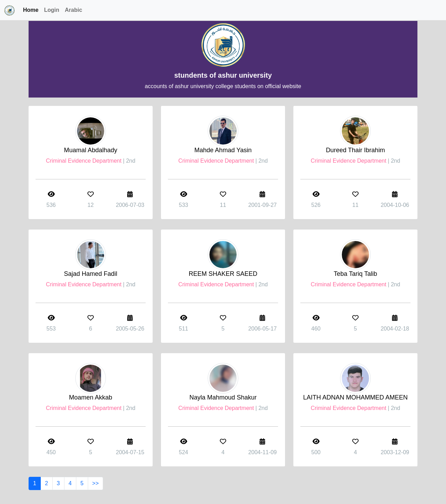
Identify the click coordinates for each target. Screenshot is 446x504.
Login (52, 10)
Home (31, 10)
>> (96, 483)
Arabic (74, 10)
